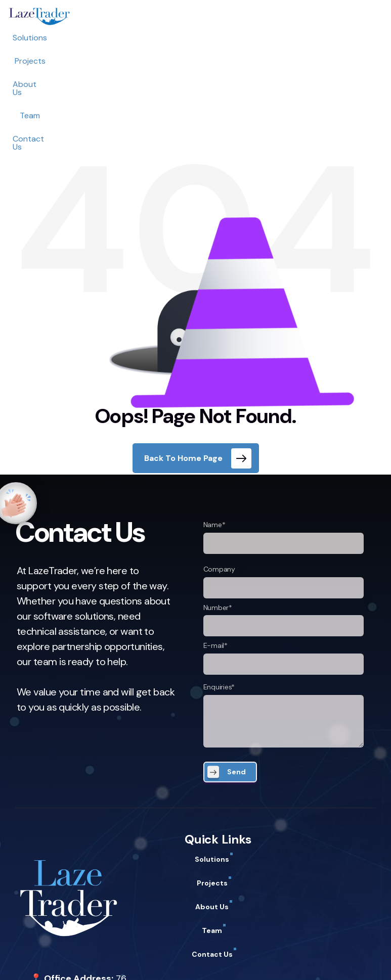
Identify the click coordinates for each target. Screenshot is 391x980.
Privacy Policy (46, 961)
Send (236, 663)
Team (238, 38)
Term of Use (102, 961)
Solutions (100, 38)
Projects (147, 38)
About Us (195, 38)
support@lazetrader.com (83, 934)
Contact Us (285, 38)
